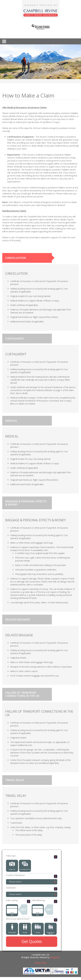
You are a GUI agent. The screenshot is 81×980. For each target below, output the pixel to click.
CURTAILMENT (15, 338)
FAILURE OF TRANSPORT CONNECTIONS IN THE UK (22, 694)
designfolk (55, 957)
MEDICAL (11, 421)
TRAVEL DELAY (15, 780)
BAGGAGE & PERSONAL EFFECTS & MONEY (26, 503)
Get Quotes (32, 941)
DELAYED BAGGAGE (18, 619)
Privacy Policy (40, 963)
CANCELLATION (15, 258)
